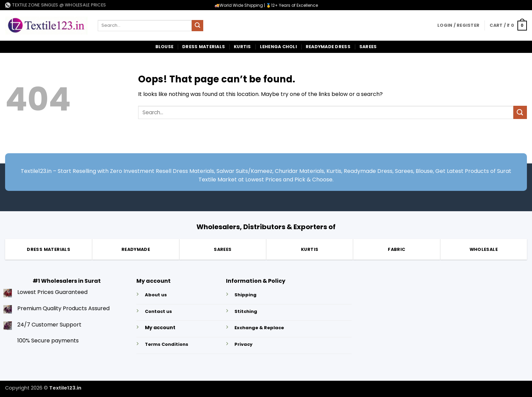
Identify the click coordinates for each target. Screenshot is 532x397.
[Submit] (197, 26)
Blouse (165, 47)
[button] (458, 25)
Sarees (368, 47)
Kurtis (242, 47)
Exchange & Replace (259, 328)
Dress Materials (204, 47)
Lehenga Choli (278, 47)
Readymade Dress (328, 47)
